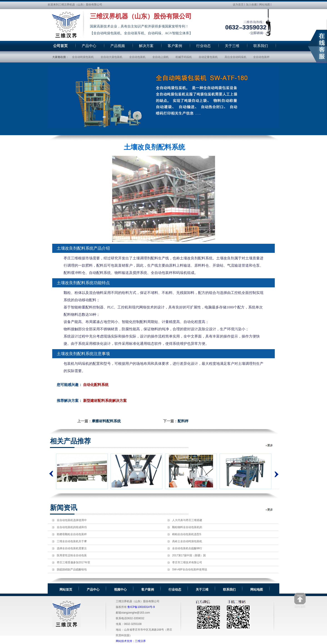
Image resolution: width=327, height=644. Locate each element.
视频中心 (120, 589)
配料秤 (183, 421)
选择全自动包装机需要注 (72, 548)
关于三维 (202, 589)
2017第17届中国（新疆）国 (189, 555)
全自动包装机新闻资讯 (269, 510)
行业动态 (175, 589)
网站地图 (265, 5)
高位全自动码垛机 (235, 57)
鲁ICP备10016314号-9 (141, 607)
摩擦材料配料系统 (106, 421)
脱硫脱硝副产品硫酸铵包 (72, 569)
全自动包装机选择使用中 (72, 520)
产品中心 (93, 589)
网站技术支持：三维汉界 (131, 641)
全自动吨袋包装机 (83, 57)
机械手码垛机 (184, 57)
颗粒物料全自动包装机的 (187, 527)
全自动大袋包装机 (111, 57)
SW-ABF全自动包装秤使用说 (190, 569)
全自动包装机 (137, 57)
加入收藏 (251, 5)
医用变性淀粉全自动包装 (72, 555)
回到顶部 (300, 600)
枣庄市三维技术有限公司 (187, 562)
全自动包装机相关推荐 (269, 445)
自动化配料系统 (96, 385)
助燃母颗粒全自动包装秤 (72, 534)
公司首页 (60, 46)
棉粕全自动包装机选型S (187, 534)
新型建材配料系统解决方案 (105, 401)
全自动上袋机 (161, 57)
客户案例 (148, 589)
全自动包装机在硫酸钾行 (187, 548)
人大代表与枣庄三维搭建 (187, 520)
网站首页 (66, 589)
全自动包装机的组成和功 (72, 527)
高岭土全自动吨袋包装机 (187, 541)
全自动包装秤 (261, 57)
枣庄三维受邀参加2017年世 (73, 562)
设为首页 (238, 5)
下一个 (275, 471)
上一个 (51, 474)
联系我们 (229, 589)
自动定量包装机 (208, 57)
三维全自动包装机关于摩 (72, 541)
